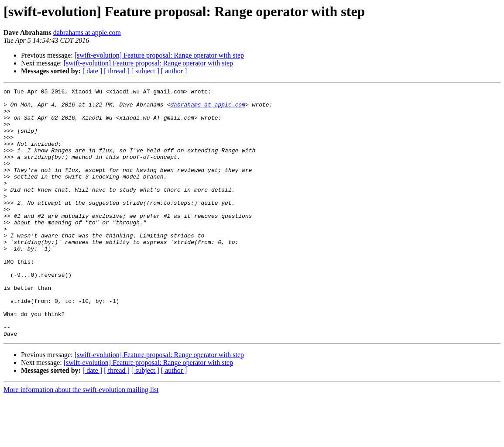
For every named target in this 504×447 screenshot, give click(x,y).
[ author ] (174, 71)
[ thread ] (117, 71)
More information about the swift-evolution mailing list (81, 439)
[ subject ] (145, 71)
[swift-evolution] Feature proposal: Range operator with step (159, 55)
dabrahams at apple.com (87, 33)
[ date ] (92, 71)
